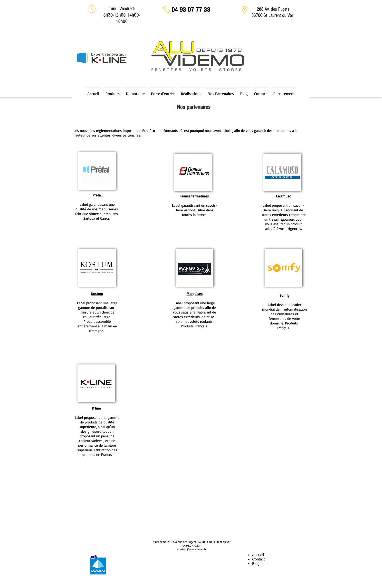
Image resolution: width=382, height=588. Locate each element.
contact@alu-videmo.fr (192, 549)
